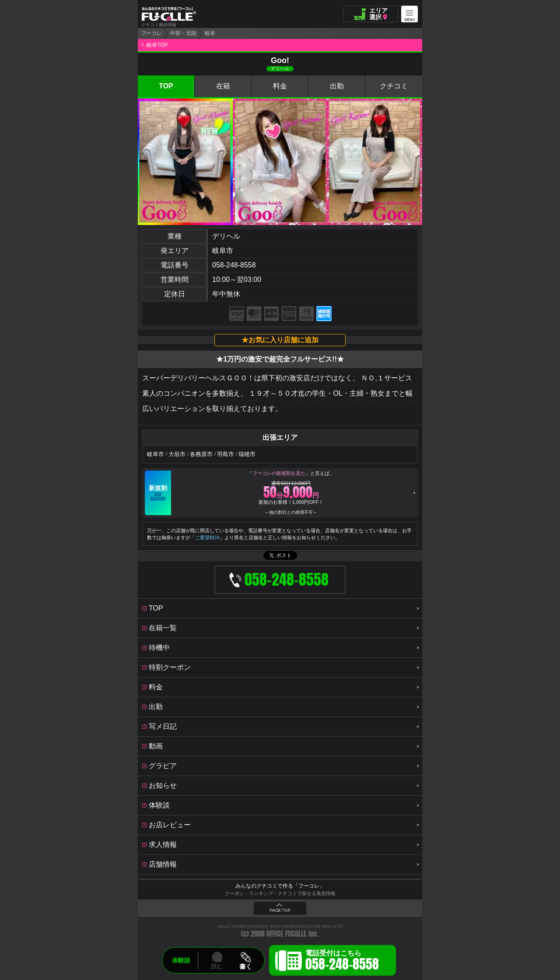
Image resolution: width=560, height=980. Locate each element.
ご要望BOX (207, 537)
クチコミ (394, 86)
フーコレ (151, 33)
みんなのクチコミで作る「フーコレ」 (280, 886)
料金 (280, 86)
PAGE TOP (280, 910)
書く (245, 966)
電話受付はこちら (342, 962)
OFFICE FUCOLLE (287, 934)
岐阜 (210, 33)
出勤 (337, 86)
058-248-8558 (234, 265)
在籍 (223, 86)
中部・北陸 (183, 33)
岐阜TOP (157, 45)
